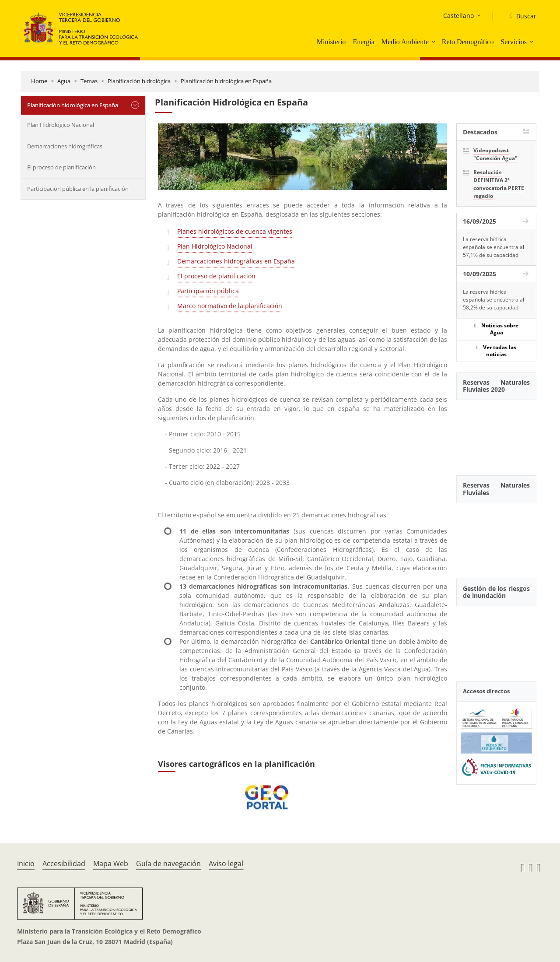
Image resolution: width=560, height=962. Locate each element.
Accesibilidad (64, 864)
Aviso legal (226, 864)
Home (39, 81)
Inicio (26, 864)
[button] (434, 42)
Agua (64, 81)
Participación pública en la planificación (78, 189)
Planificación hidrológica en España (226, 81)
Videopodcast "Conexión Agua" (495, 154)
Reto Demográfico (468, 42)
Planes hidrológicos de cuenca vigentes (235, 231)
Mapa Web (111, 864)
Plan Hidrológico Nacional (61, 125)
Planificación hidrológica (139, 81)
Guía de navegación (168, 864)
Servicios (514, 42)
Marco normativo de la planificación (230, 306)
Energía (363, 42)
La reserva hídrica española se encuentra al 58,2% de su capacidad (493, 300)
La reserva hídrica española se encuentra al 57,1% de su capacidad (493, 247)
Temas (89, 81)
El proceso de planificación (61, 167)
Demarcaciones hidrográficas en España (236, 261)
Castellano (458, 16)
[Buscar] (520, 16)
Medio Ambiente (405, 42)
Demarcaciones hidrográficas (65, 146)
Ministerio (331, 42)
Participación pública (208, 291)
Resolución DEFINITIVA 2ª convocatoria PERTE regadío (499, 184)
